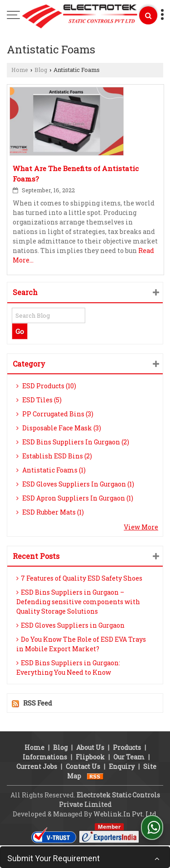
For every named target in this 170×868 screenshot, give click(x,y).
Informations (45, 757)
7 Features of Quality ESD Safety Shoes (79, 578)
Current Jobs (37, 766)
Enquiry (122, 766)
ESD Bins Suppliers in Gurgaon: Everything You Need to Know (68, 668)
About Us (90, 747)
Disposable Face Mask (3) (59, 428)
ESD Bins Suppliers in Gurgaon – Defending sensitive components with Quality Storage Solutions (78, 602)
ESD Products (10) (46, 386)
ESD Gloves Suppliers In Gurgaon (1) (75, 484)
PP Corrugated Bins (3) (55, 414)
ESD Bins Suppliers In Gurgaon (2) (73, 442)
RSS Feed (38, 703)
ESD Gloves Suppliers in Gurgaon (70, 625)
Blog (41, 70)
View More (141, 527)
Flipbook (90, 757)
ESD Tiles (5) (39, 400)
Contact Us (83, 766)
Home (20, 70)
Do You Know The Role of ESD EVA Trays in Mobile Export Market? (81, 644)
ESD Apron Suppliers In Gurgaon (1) (75, 498)
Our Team (129, 757)
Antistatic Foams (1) (51, 470)
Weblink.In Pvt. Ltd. (126, 814)
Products (127, 747)
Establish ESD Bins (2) (54, 456)
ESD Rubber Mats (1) (50, 512)
